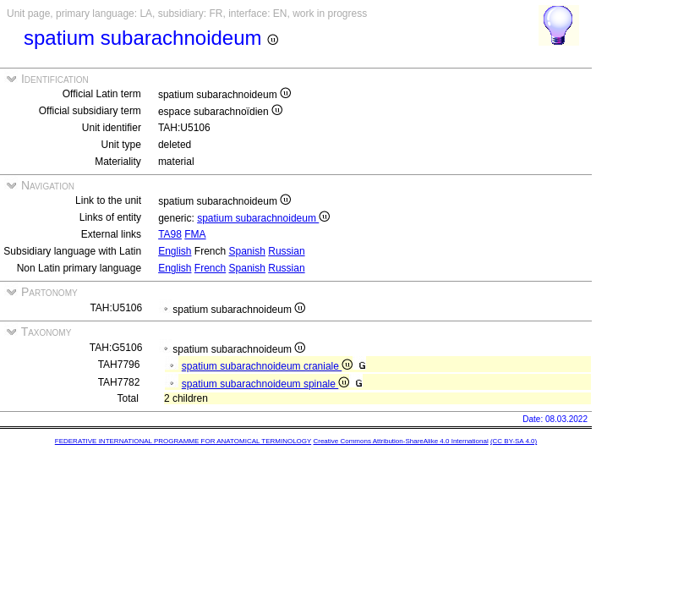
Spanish (247, 251)
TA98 (170, 234)
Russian (286, 251)
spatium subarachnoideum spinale (265, 384)
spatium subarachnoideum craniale (267, 366)
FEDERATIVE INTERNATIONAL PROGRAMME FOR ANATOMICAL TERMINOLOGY (183, 441)
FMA (195, 234)
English (175, 251)
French (210, 268)
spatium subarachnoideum (263, 218)
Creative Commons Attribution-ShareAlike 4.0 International (400, 441)
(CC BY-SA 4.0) (514, 441)
